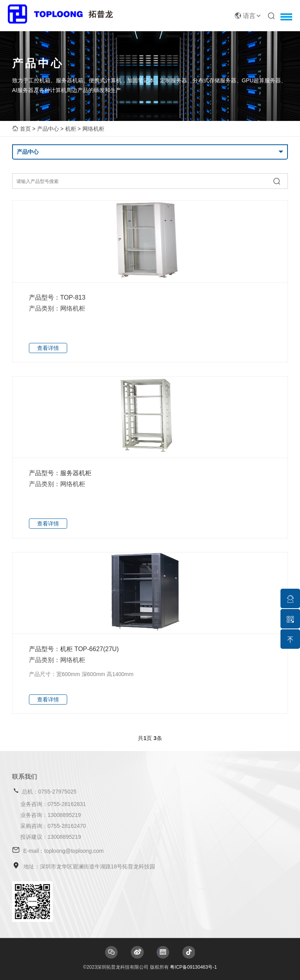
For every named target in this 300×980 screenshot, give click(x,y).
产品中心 (48, 129)
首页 (25, 129)
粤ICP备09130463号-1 (193, 967)
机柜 (71, 129)
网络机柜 (93, 129)
